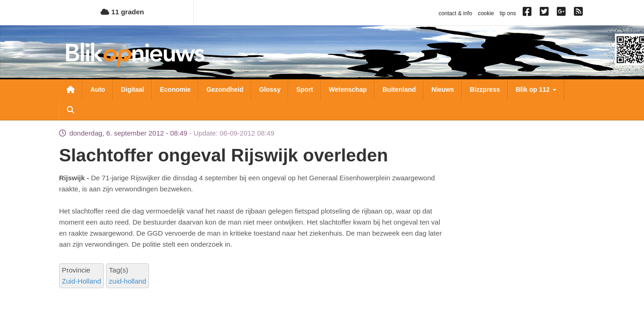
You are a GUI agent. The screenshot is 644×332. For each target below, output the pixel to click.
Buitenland (399, 89)
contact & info (456, 13)
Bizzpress (485, 89)
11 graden (122, 12)
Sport (305, 89)
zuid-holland (128, 281)
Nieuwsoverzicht (71, 89)
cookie (486, 13)
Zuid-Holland (81, 281)
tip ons (508, 13)
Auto (98, 89)
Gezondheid (225, 89)
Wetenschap (348, 89)
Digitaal (133, 89)
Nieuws (443, 89)
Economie (175, 89)
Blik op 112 (536, 89)
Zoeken (71, 110)
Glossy (270, 89)
